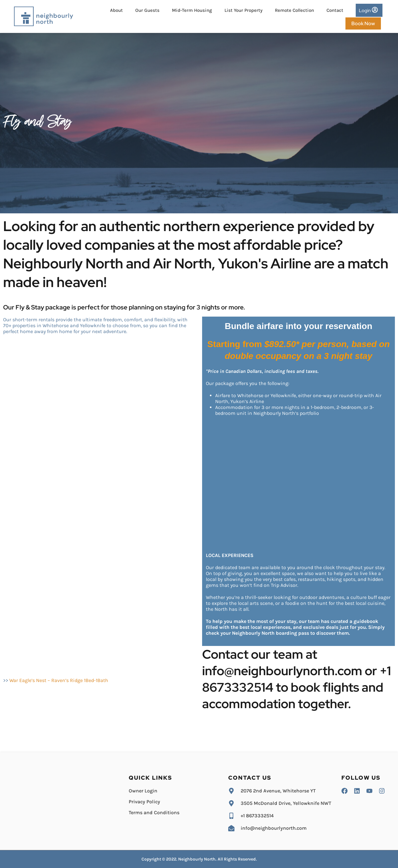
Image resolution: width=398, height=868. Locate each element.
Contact (335, 10)
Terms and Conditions (154, 812)
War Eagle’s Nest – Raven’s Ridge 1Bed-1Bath (59, 681)
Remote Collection (294, 10)
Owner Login (143, 791)
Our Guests (147, 10)
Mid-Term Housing (192, 10)
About (116, 10)
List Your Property (243, 10)
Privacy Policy (144, 802)
